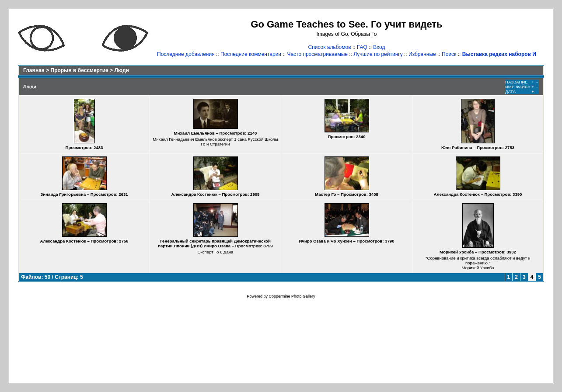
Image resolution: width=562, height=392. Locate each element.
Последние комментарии (251, 54)
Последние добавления (186, 54)
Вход (379, 47)
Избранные (422, 54)
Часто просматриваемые (317, 54)
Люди (122, 70)
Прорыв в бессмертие (80, 70)
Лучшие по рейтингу (378, 54)
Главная (34, 70)
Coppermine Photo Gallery (292, 296)
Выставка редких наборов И (499, 54)
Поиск (449, 54)
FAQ (362, 47)
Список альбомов (330, 47)
